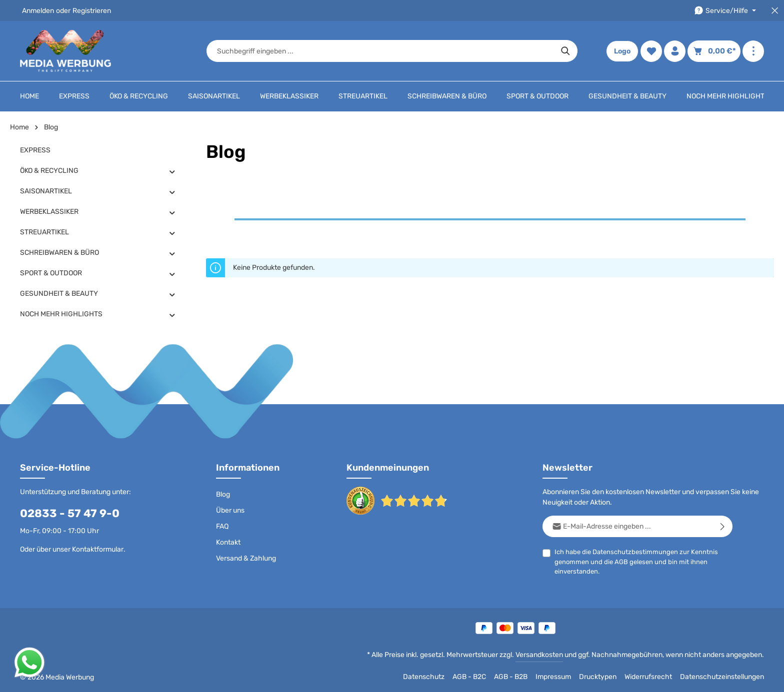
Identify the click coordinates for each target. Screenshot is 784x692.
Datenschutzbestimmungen (635, 552)
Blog (223, 494)
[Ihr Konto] (675, 51)
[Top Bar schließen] (775, 11)
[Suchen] (566, 51)
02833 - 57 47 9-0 (70, 513)
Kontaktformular (98, 549)
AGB (621, 562)
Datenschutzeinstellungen (722, 677)
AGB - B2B (511, 677)
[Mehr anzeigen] (753, 51)
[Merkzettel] (651, 51)
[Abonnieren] (723, 526)
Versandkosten (539, 655)
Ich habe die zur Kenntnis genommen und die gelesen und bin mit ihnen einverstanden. (636, 561)
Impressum (553, 677)
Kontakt (228, 542)
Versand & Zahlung (246, 558)
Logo (622, 51)
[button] (172, 171)
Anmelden (38, 11)
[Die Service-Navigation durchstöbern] (725, 11)
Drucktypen (598, 677)
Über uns (230, 510)
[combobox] (380, 51)
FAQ (222, 526)
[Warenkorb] (714, 51)
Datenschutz (424, 677)
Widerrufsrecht (648, 677)
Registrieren (92, 11)
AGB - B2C (469, 677)
